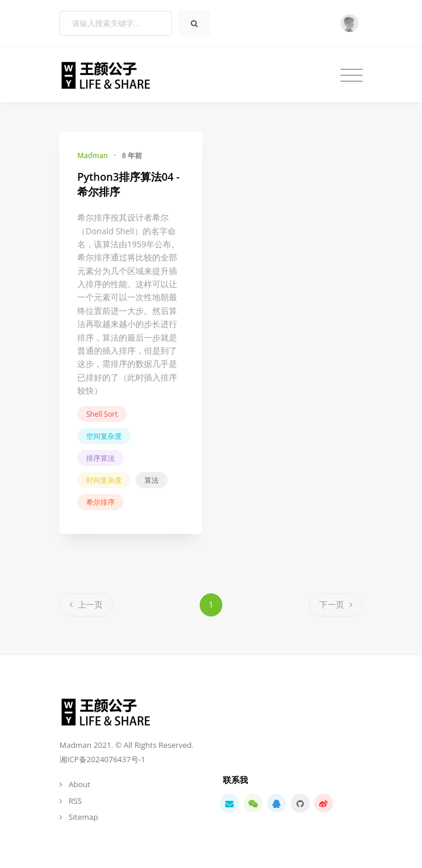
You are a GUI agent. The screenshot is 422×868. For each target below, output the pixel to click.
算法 (152, 480)
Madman (92, 155)
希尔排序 (100, 502)
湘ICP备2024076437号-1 (102, 759)
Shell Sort (102, 414)
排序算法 (100, 458)
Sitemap (83, 817)
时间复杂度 (104, 480)
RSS (75, 801)
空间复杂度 (104, 436)
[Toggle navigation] (352, 75)
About (79, 784)
